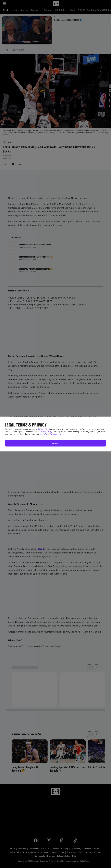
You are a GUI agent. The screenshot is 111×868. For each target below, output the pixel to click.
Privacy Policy (46, 432)
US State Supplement (51, 434)
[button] (55, 443)
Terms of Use (44, 429)
